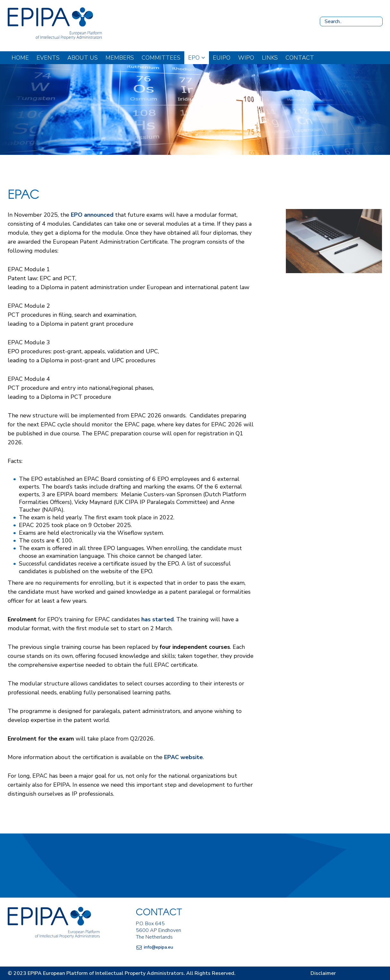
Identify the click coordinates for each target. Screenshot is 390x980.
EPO (197, 58)
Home (20, 58)
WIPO (246, 58)
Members (120, 58)
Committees (161, 58)
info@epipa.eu (158, 947)
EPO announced (92, 215)
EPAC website (183, 757)
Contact (300, 58)
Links (270, 58)
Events (48, 58)
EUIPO (222, 58)
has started (158, 619)
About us (83, 58)
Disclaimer (323, 973)
